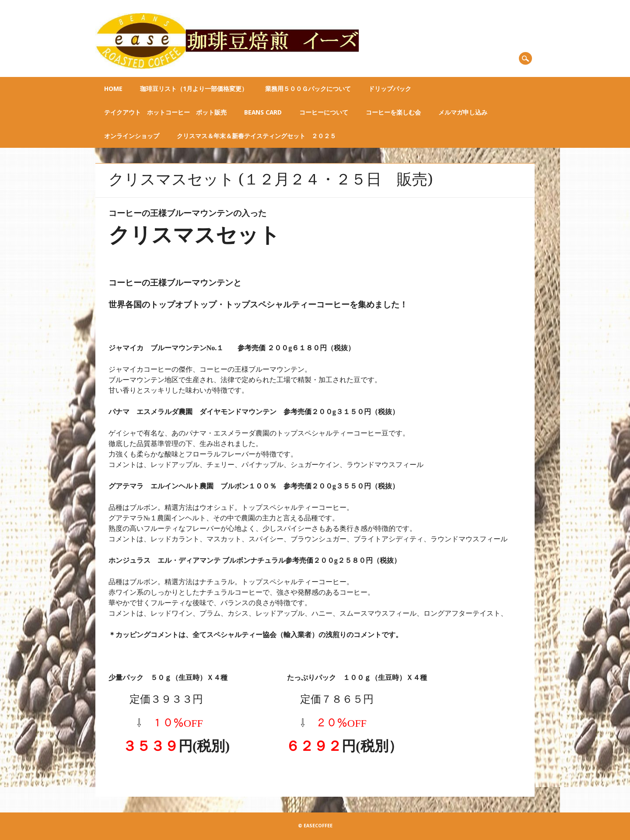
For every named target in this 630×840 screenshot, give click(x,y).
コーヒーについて (324, 112)
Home (113, 89)
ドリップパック (390, 89)
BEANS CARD (263, 112)
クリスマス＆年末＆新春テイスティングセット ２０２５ (256, 136)
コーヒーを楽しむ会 (393, 112)
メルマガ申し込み (463, 112)
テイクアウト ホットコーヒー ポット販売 (165, 112)
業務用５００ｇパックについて (308, 89)
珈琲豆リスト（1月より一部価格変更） (194, 89)
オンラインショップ (132, 136)
